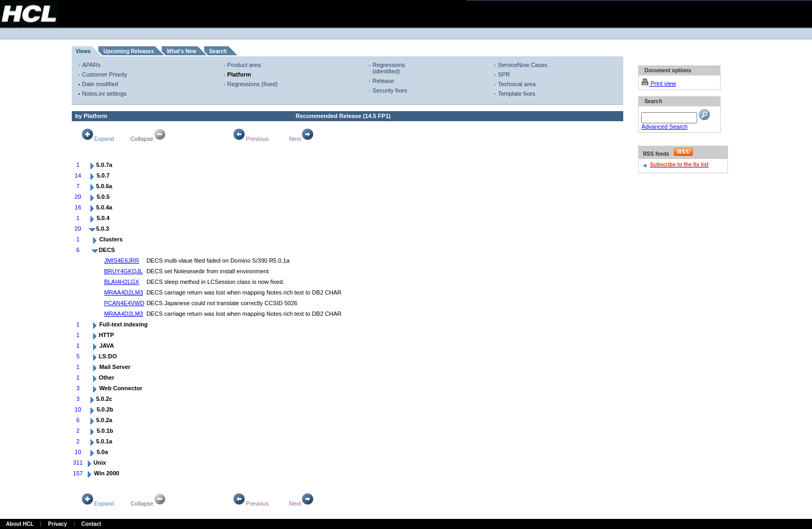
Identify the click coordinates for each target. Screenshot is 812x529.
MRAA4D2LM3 (124, 292)
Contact (91, 524)
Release (383, 81)
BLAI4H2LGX (122, 282)
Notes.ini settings (104, 94)
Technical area (517, 84)
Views (83, 51)
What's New (181, 51)
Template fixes (516, 94)
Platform (239, 74)
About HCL (20, 524)
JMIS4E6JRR (122, 261)
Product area (244, 65)
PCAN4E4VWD (124, 303)
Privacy (57, 524)
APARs (91, 65)
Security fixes (390, 90)
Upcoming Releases (128, 51)
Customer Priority (104, 74)
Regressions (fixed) (252, 84)
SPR (504, 74)
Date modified (100, 84)
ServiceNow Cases (522, 65)
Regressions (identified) (388, 68)
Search (218, 51)
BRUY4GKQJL (124, 271)
